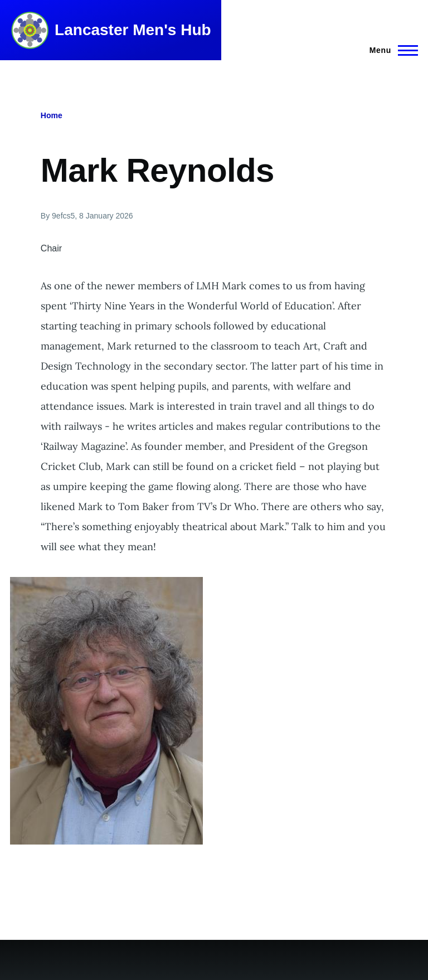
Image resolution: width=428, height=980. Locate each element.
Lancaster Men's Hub (133, 30)
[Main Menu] (390, 50)
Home (52, 115)
